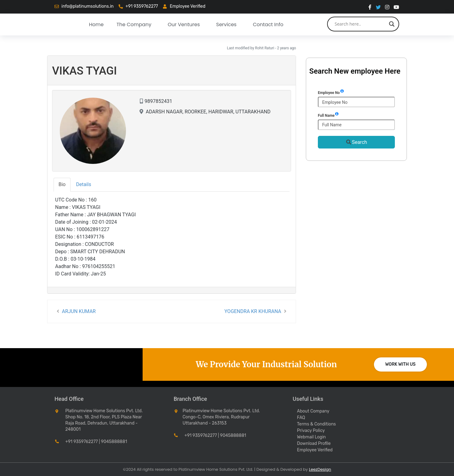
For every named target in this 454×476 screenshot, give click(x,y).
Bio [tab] (62, 184)
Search (356, 142)
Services (226, 24)
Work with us (401, 364)
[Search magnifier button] (392, 24)
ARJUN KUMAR (75, 311)
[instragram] (387, 7)
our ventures (184, 24)
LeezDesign (320, 469)
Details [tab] (84, 184)
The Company (134, 24)
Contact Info (268, 24)
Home (96, 24)
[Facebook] (370, 7)
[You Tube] (396, 7)
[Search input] (360, 24)
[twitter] (378, 7)
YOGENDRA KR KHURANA (256, 311)
